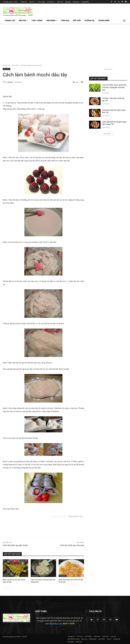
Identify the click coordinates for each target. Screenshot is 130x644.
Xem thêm (108, 134)
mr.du (10, 82)
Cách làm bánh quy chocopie (72, 545)
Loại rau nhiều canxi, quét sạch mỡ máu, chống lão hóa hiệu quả (114, 87)
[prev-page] (4, 588)
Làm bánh (15, 65)
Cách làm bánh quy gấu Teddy (15, 545)
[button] (124, 20)
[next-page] (8, 588)
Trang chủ (6, 65)
